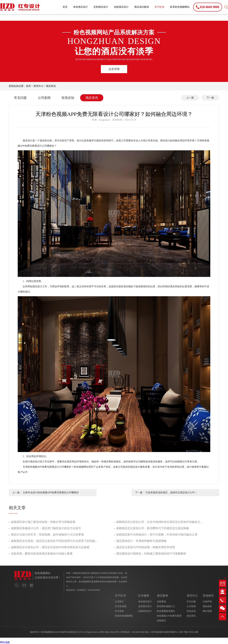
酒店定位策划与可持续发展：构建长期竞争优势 (146, 547)
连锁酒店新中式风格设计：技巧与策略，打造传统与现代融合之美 (157, 535)
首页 (65, 7)
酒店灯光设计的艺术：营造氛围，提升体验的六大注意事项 (47, 535)
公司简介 (119, 602)
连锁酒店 (161, 621)
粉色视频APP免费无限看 (169, 616)
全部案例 (161, 602)
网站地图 (207, 611)
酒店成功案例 (142, 7)
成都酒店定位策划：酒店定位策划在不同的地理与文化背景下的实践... (54, 541)
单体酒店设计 (81, 7)
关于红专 (159, 7)
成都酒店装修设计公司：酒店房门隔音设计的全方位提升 (46, 528)
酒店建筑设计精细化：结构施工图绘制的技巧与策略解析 (151, 554)
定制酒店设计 (101, 7)
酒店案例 (162, 596)
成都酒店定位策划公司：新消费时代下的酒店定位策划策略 (153, 528)
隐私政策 (207, 606)
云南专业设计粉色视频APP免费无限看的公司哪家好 (51, 493)
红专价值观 (121, 606)
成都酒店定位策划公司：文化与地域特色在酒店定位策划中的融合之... (159, 522)
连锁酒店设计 (121, 7)
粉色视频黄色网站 (166, 611)
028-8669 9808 (138, 632)
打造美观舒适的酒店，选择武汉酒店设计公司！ (171, 493)
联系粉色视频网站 (180, 7)
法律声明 (207, 602)
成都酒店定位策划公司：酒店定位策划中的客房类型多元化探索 (50, 547)
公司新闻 (44, 98)
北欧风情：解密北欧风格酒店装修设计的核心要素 (42, 554)
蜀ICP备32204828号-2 (111, 632)
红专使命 (119, 611)
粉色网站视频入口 (166, 606)
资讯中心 (38, 86)
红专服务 (144, 596)
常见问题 (20, 98)
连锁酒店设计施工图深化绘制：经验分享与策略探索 (43, 522)
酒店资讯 (51, 86)
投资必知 (68, 98)
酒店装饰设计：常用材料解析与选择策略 (141, 541)
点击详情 (114, 69)
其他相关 (208, 596)
